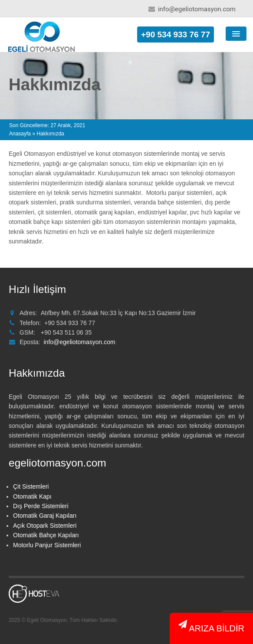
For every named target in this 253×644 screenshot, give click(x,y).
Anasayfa (20, 134)
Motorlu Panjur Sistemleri (47, 545)
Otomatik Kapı (32, 496)
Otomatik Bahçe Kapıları (46, 535)
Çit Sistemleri (31, 486)
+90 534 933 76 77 (176, 34)
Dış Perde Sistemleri (41, 506)
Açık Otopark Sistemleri (45, 526)
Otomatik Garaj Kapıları (45, 516)
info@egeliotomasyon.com (197, 9)
